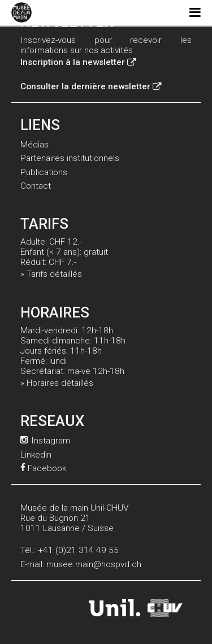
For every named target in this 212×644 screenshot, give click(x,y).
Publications (44, 172)
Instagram (45, 441)
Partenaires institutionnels (70, 158)
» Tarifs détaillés (51, 274)
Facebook (43, 468)
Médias (34, 145)
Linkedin (36, 455)
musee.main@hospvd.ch (94, 564)
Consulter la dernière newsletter (91, 86)
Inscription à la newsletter (78, 62)
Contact (36, 186)
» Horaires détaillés (57, 383)
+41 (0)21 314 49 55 (78, 550)
